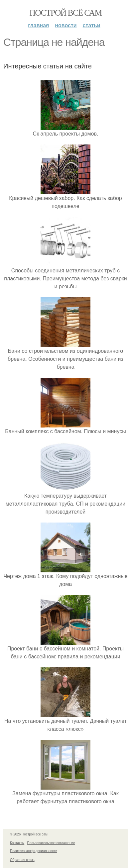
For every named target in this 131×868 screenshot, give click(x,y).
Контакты (17, 843)
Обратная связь (22, 860)
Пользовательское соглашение (51, 843)
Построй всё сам (65, 13)
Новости (66, 25)
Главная (38, 25)
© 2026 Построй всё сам (29, 834)
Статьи (92, 25)
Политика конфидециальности (34, 851)
